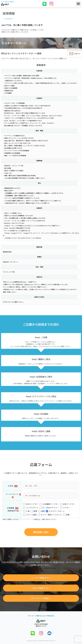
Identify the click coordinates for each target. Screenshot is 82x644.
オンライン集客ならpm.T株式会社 (7, 2)
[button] (78, 4)
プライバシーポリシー (26, 519)
